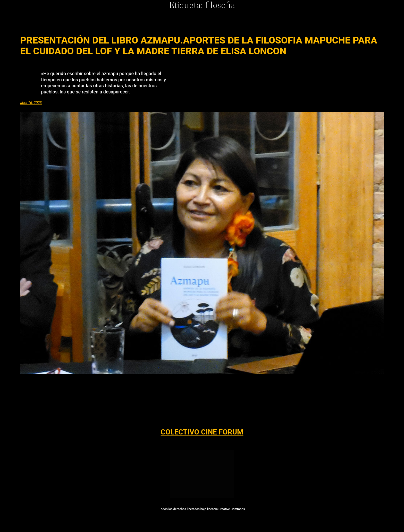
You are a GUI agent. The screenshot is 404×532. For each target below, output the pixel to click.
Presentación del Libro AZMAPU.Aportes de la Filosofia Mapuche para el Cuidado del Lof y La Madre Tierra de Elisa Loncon (199, 46)
